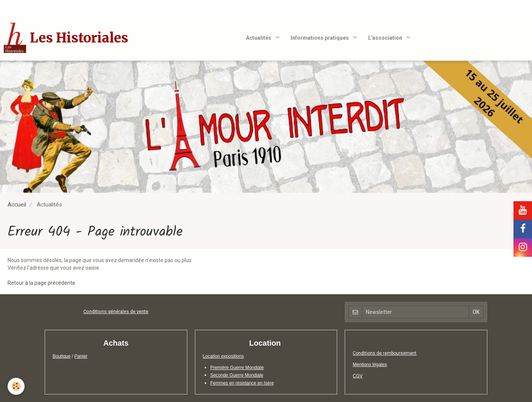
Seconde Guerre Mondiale (237, 375)
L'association (386, 38)
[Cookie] (16, 386)
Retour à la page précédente (41, 283)
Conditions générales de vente (116, 311)
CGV (358, 376)
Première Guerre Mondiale (237, 368)
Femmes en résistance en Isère (242, 383)
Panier (81, 356)
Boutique (61, 356)
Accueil (17, 205)
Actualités (259, 38)
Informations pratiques (320, 38)
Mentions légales (370, 365)
